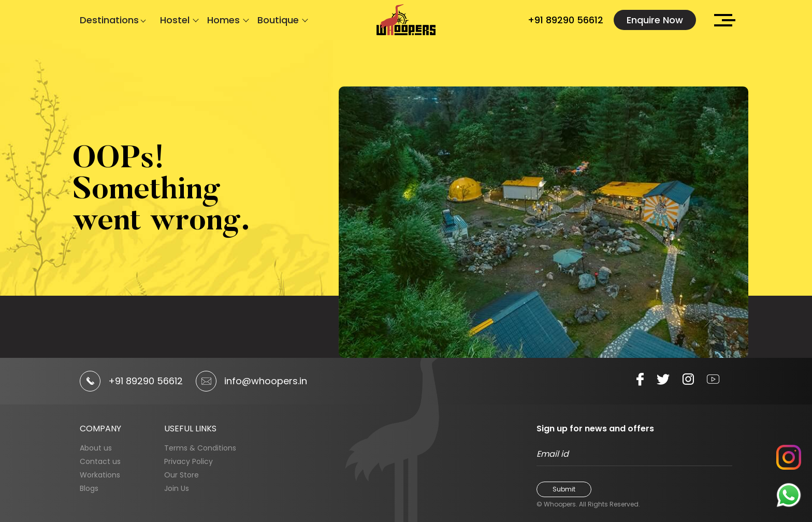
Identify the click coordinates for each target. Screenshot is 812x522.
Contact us (100, 461)
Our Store (182, 475)
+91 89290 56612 (565, 20)
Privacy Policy (189, 461)
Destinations (111, 20)
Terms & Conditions (200, 448)
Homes (223, 20)
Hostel (175, 20)
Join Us (177, 488)
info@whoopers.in (266, 381)
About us (96, 448)
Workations (100, 475)
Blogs (89, 488)
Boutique (278, 20)
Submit (564, 489)
